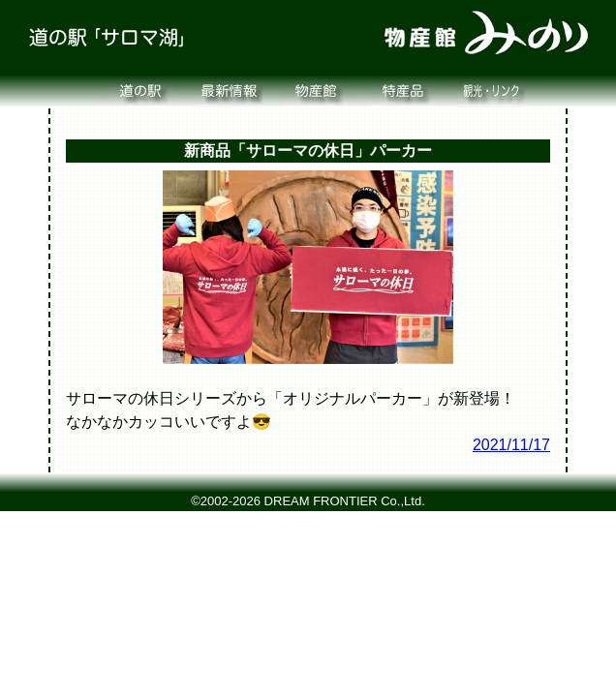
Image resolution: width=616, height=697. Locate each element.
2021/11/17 (511, 445)
